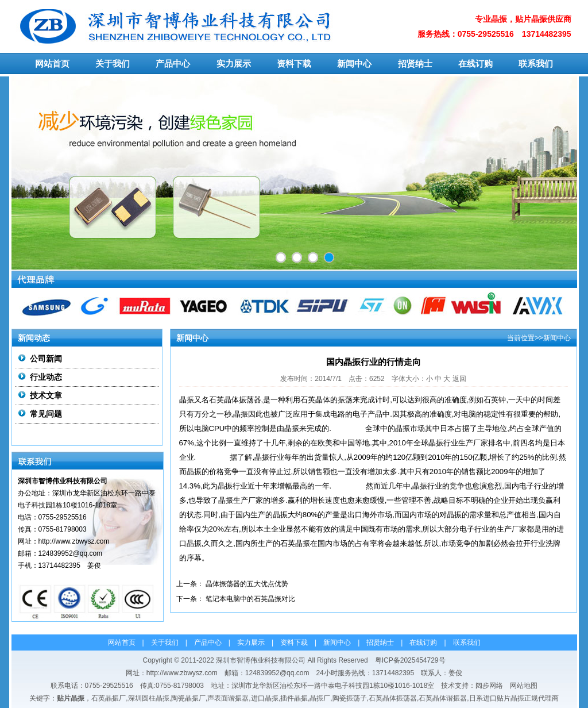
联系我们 (536, 64)
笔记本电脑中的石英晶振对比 (250, 599)
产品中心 (173, 64)
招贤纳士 (415, 64)
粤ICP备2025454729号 (410, 660)
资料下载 (294, 64)
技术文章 (46, 395)
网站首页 (52, 64)
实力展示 (234, 64)
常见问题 (46, 414)
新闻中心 (354, 64)
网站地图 (524, 686)
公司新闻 (46, 359)
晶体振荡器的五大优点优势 (247, 584)
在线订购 (475, 64)
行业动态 (46, 377)
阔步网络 (489, 686)
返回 (459, 379)
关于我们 (113, 64)
